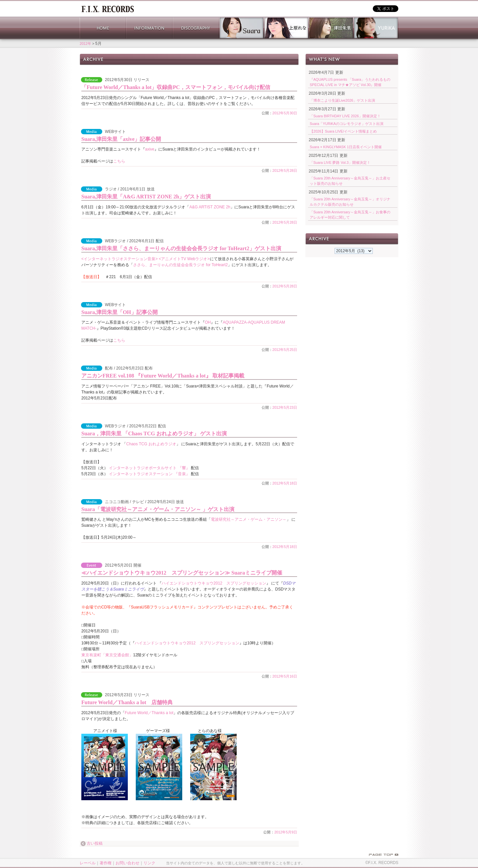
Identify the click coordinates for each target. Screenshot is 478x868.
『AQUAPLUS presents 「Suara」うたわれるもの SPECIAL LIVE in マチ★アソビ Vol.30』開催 (350, 82)
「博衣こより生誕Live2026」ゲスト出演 (342, 100)
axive (150, 149)
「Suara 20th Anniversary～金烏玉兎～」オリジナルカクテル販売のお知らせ (350, 202)
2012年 (85, 44)
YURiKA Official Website (376, 28)
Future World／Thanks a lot (149, 713)
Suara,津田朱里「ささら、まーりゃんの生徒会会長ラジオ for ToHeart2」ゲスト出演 (181, 248)
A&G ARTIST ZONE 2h (210, 207)
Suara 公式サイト (241, 28)
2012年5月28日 (285, 170)
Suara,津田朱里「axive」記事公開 (121, 139)
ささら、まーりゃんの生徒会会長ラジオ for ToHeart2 (180, 265)
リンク (149, 863)
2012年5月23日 (285, 407)
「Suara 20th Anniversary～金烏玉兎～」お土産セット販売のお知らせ (350, 181)
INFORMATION (149, 28)
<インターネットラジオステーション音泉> (119, 259)
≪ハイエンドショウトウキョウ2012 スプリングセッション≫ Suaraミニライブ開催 (182, 573)
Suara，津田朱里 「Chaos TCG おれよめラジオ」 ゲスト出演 (154, 434)
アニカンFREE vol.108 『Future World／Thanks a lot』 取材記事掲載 (163, 376)
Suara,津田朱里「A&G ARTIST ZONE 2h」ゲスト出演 (146, 197)
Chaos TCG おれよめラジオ (151, 444)
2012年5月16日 (285, 676)
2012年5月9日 (286, 832)
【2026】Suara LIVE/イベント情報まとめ (343, 131)
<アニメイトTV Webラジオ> (184, 259)
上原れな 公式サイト (286, 28)
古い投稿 (95, 844)
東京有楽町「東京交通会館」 (107, 655)
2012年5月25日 (285, 350)
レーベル (88, 863)
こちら (119, 161)
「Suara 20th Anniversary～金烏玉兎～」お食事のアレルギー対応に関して (350, 215)
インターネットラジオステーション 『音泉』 (149, 474)
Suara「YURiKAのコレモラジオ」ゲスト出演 (347, 124)
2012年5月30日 (285, 113)
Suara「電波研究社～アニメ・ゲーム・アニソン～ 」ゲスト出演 (158, 509)
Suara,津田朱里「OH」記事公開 (119, 312)
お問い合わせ (127, 863)
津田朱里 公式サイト (331, 28)
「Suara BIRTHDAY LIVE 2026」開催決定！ (345, 116)
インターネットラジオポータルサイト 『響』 (149, 468)
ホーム (108, 8)
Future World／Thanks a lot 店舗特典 (127, 702)
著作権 (106, 863)
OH (208, 322)
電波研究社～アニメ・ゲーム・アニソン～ (249, 519)
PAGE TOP (384, 855)
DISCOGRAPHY (196, 28)
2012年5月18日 (285, 483)
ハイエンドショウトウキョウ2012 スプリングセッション (214, 583)
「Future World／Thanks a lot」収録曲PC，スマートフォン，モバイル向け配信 (176, 87)
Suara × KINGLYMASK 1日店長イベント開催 (346, 147)
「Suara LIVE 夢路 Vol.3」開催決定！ (340, 163)
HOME (103, 28)
